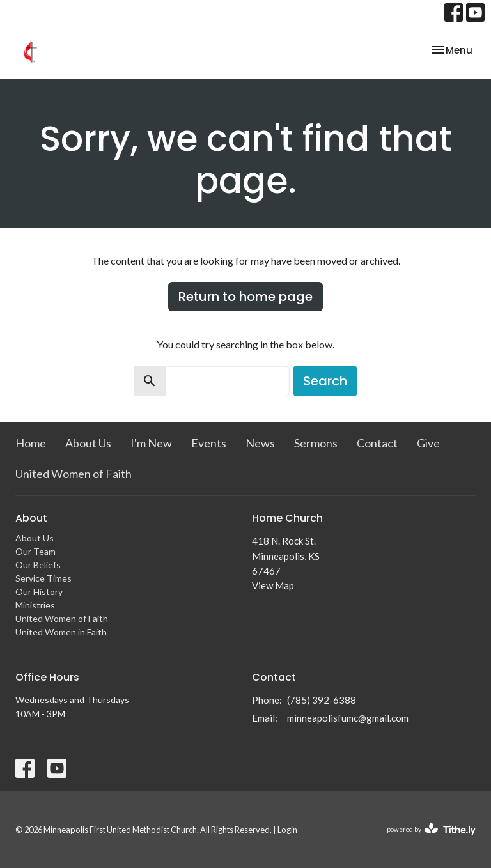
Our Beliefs (38, 565)
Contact (377, 443)
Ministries (35, 605)
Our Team (35, 551)
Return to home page (245, 297)
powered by (431, 829)
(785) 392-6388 (322, 700)
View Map (273, 585)
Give (428, 443)
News (260, 443)
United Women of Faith (74, 474)
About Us (88, 443)
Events (209, 443)
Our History (39, 592)
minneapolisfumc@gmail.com (348, 718)
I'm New (151, 443)
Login (287, 830)
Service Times (43, 578)
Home (31, 443)
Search (325, 381)
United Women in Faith (61, 632)
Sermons (316, 443)
